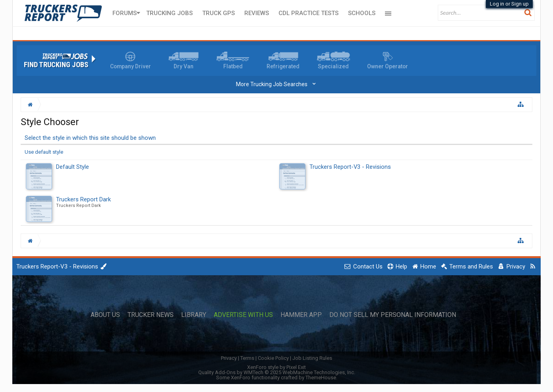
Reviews (257, 13)
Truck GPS (218, 13)
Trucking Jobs (169, 13)
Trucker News (151, 315)
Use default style (44, 152)
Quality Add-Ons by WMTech (277, 372)
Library (194, 315)
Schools (362, 13)
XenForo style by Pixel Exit (276, 367)
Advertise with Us (243, 315)
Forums (125, 13)
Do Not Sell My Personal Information (393, 315)
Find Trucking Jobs (56, 65)
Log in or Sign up (509, 4)
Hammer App (301, 315)
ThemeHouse (321, 378)
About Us (105, 315)
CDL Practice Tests (308, 13)
